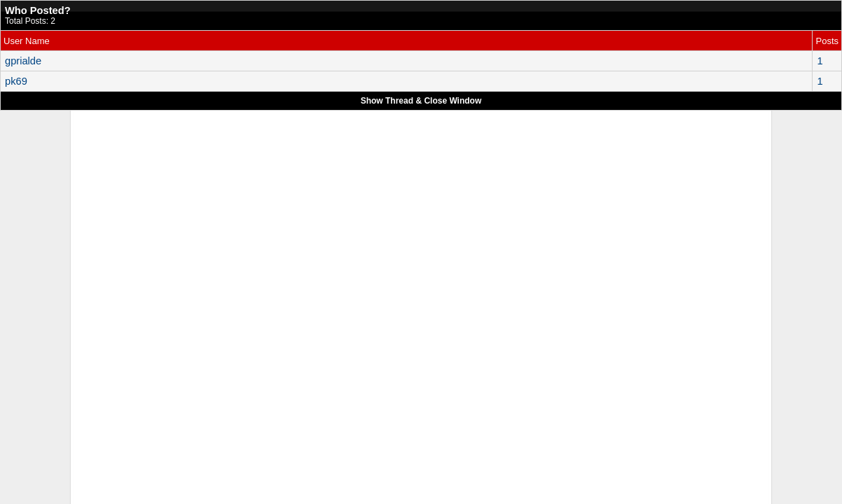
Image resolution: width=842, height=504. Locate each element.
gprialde (23, 61)
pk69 (16, 81)
